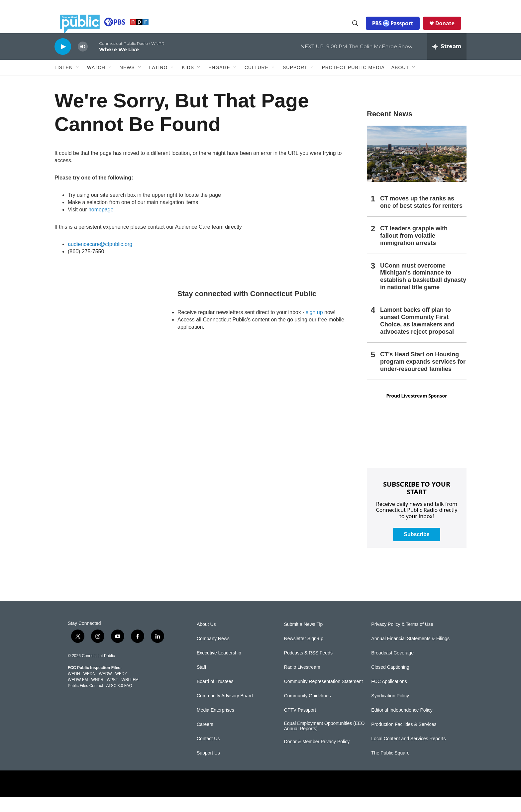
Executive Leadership (219, 668)
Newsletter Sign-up (304, 654)
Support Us (208, 768)
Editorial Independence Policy (402, 725)
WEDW (105, 689)
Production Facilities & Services (404, 739)
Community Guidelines (308, 711)
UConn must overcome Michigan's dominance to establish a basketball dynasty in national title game (423, 291)
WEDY (121, 689)
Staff (202, 682)
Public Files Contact (85, 701)
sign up (314, 327)
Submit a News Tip (304, 639)
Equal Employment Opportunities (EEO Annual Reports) (324, 741)
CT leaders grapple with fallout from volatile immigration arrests (414, 251)
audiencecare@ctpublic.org (100, 259)
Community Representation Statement (323, 696)
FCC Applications (389, 696)
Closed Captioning (390, 682)
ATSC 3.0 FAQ (119, 701)
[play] (63, 61)
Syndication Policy (390, 711)
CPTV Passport (300, 725)
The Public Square (390, 768)
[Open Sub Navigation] (78, 82)
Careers (205, 739)
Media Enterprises (215, 725)
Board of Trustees (215, 696)
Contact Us (208, 754)
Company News (213, 654)
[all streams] (447, 61)
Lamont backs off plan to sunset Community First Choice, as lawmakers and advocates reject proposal (417, 336)
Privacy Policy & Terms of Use (402, 639)
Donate (450, 31)
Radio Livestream (302, 682)
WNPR (97, 695)
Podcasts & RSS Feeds (308, 668)
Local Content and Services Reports (408, 754)
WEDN (90, 689)
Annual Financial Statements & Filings (410, 654)
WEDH (74, 689)
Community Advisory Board (225, 711)
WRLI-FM (130, 695)
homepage (101, 225)
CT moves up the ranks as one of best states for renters (421, 217)
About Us (206, 639)
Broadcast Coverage (392, 668)
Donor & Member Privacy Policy (317, 757)
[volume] (83, 62)
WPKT (112, 695)
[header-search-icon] (361, 31)
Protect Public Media (353, 82)
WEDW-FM (78, 695)
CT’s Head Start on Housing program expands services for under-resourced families (423, 377)
